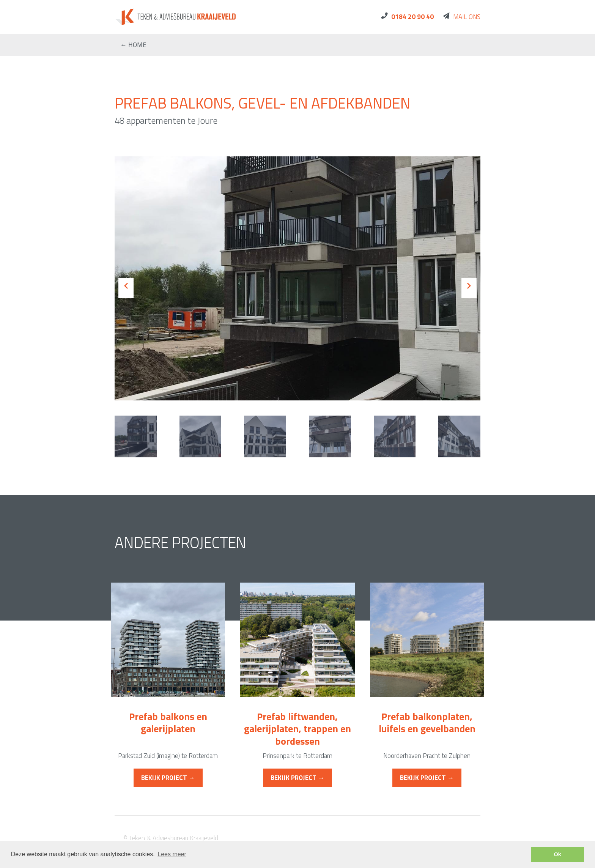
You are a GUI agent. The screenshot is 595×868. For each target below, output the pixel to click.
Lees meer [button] (172, 854)
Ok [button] (558, 854)
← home (133, 45)
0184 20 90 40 (412, 17)
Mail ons (467, 17)
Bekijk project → (168, 778)
